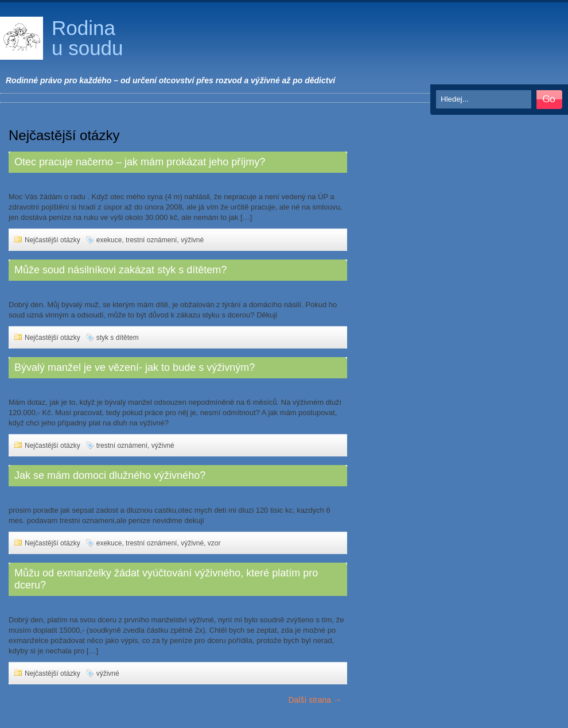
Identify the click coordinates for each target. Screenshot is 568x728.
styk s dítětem (118, 338)
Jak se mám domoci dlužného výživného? (110, 475)
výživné (192, 240)
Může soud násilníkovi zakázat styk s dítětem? (120, 270)
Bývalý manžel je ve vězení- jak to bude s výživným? (135, 367)
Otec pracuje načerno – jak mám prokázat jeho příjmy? (140, 162)
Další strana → (315, 700)
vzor (214, 543)
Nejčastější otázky (52, 240)
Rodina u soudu (87, 38)
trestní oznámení (151, 240)
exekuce (109, 240)
